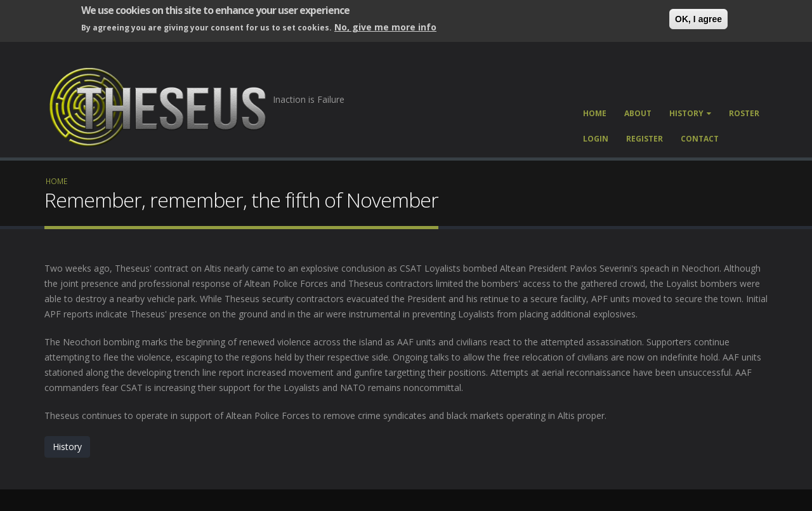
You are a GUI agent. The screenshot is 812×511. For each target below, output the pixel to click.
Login (596, 139)
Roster (744, 113)
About (638, 113)
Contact (700, 139)
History (690, 113)
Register (645, 139)
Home (595, 113)
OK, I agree (698, 19)
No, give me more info (385, 27)
